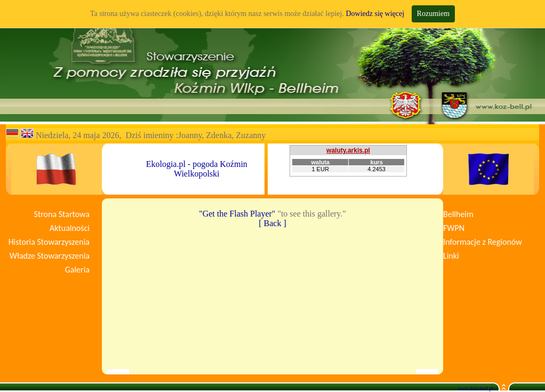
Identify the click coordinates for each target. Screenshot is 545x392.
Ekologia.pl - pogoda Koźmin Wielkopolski (197, 169)
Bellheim (458, 214)
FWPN (454, 228)
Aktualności (70, 228)
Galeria (77, 270)
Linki (451, 256)
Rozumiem (433, 14)
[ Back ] (272, 223)
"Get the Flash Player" (237, 214)
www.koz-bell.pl (475, 389)
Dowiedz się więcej (375, 14)
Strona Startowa (62, 214)
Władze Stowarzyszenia (50, 256)
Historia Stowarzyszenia (49, 242)
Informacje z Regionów (483, 242)
